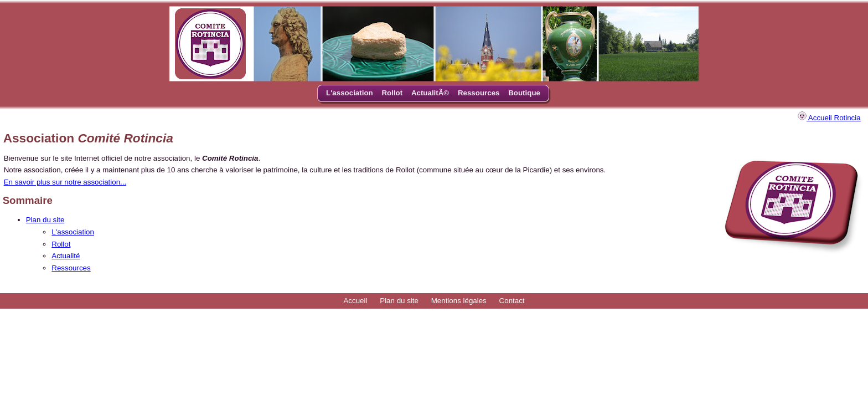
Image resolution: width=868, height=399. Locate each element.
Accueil (355, 301)
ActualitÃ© (430, 93)
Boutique (524, 93)
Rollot (392, 93)
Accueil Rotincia (829, 118)
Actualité (66, 256)
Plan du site (45, 220)
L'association (350, 93)
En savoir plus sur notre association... (65, 182)
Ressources (479, 93)
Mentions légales (459, 301)
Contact (512, 301)
